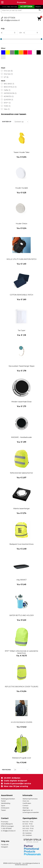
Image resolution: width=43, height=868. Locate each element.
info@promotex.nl (12, 20)
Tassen (3, 810)
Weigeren (38, 7)
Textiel (3, 801)
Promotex (22, 2)
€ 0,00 (40, 16)
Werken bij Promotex (30, 799)
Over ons (26, 801)
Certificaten (27, 803)
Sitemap (26, 808)
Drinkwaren (5, 808)
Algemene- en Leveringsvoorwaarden (31, 811)
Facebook (5, 845)
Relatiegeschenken (8, 799)
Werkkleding (6, 803)
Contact (25, 806)
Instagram (5, 847)
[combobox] (22, 10)
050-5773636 (10, 18)
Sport (3, 806)
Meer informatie (12, 7)
